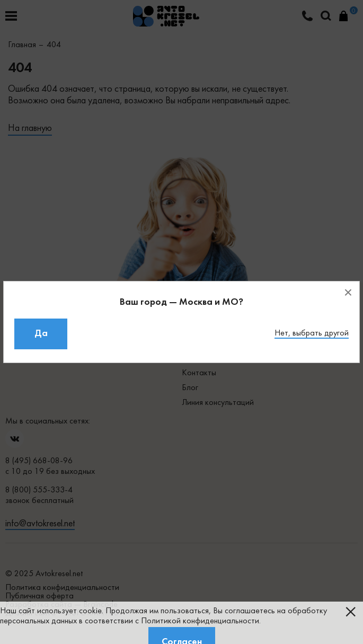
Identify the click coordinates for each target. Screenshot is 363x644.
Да (41, 334)
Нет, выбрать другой (312, 333)
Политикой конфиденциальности (200, 621)
